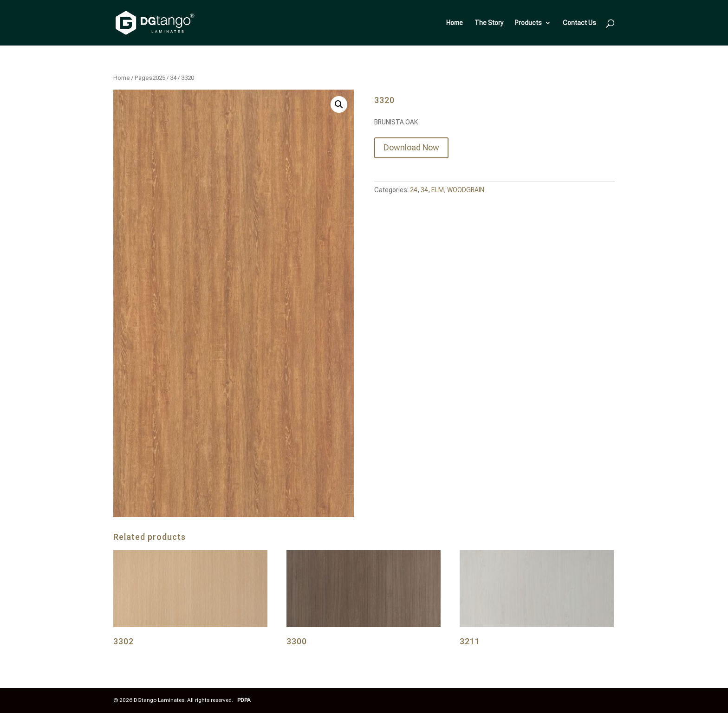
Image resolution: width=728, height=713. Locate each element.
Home (455, 23)
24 (414, 190)
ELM (438, 190)
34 (173, 78)
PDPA (244, 700)
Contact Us (579, 23)
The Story (489, 23)
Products (528, 23)
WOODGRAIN (466, 190)
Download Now (411, 147)
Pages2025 (150, 78)
